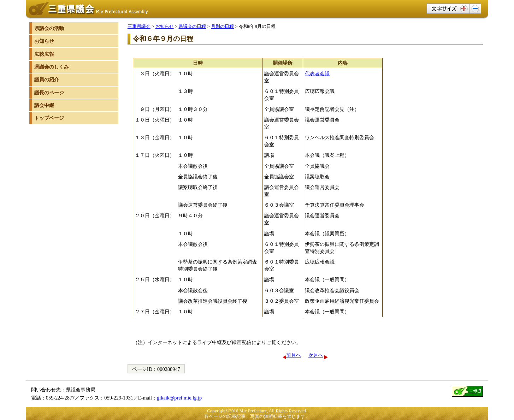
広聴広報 (44, 54)
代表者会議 (317, 73)
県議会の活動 (49, 28)
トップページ (49, 118)
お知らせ (165, 26)
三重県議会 (139, 26)
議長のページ (49, 93)
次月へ (316, 355)
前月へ (294, 355)
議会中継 (44, 105)
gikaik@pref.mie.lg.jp (179, 398)
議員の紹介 (47, 79)
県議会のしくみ (52, 67)
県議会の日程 (192, 26)
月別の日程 (222, 26)
